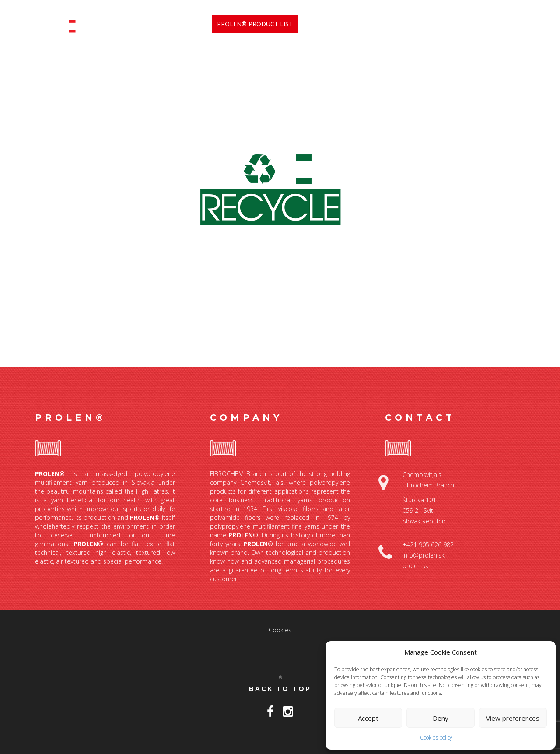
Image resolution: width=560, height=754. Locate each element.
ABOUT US (323, 24)
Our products (430, 24)
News (478, 24)
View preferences (513, 718)
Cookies (280, 630)
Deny (441, 718)
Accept (368, 718)
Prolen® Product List (255, 24)
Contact (512, 24)
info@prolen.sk (423, 555)
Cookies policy (436, 738)
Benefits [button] (372, 24)
